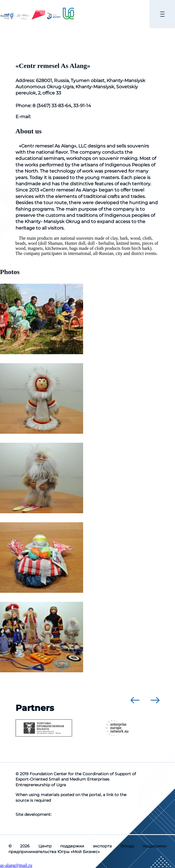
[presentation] (135, 700)
